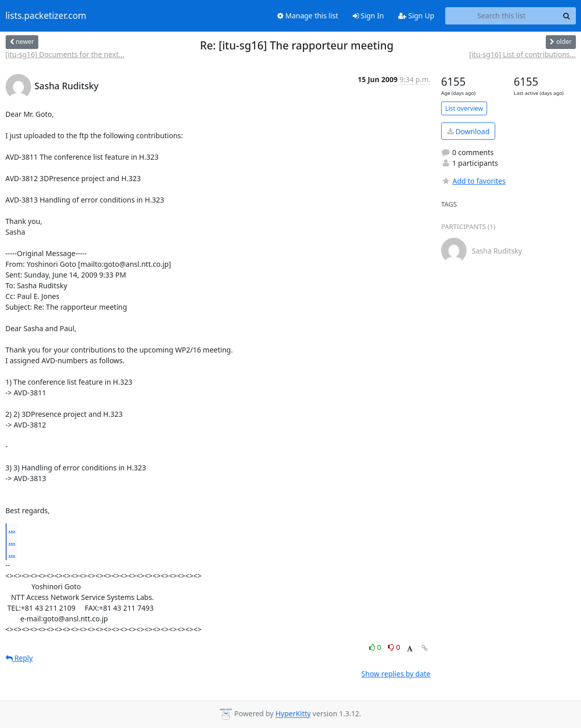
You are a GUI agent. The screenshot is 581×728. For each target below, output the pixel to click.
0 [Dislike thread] (394, 647)
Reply (19, 658)
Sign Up (416, 16)
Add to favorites (473, 181)
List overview (464, 108)
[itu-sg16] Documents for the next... (65, 54)
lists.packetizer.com (46, 16)
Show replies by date (396, 674)
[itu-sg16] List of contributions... (523, 54)
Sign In (368, 16)
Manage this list (308, 16)
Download (468, 131)
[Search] (567, 16)
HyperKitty (293, 714)
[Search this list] (502, 16)
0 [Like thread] (376, 647)
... (12, 529)
